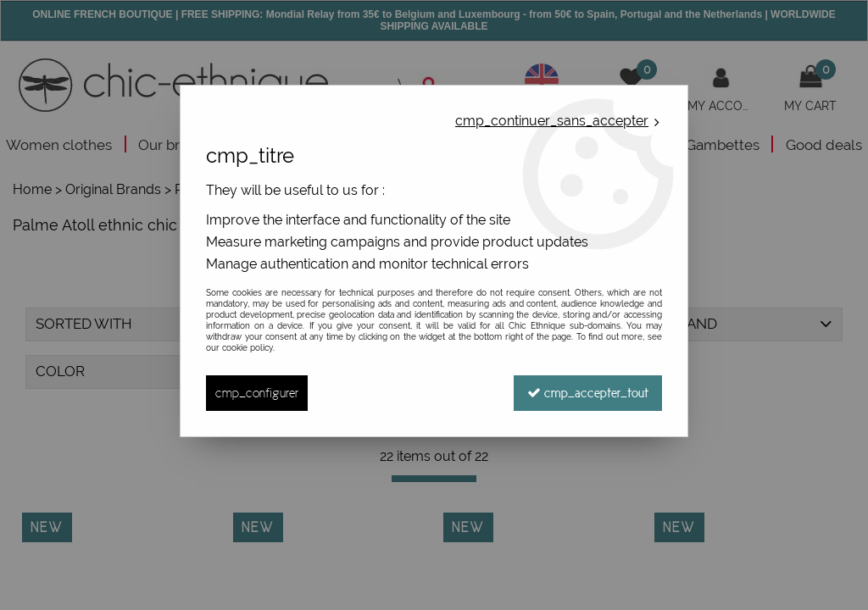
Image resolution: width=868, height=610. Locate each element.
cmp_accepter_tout (588, 393)
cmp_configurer (257, 393)
